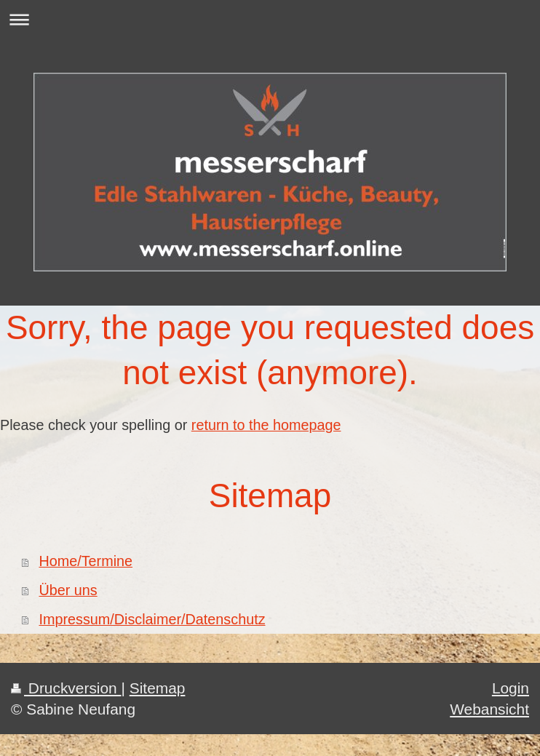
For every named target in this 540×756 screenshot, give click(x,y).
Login (511, 688)
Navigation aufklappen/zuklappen (270, 19)
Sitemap (158, 688)
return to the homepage (266, 425)
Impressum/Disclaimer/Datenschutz (152, 619)
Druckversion (66, 688)
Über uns (68, 590)
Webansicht (489, 709)
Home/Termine (86, 561)
